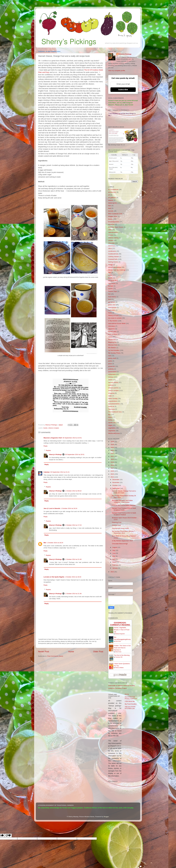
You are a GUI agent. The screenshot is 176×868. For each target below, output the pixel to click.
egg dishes (112, 283)
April (114, 559)
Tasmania (111, 409)
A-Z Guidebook (113, 190)
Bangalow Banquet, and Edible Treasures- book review (122, 501)
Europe (111, 286)
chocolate (111, 243)
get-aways (112, 302)
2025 (112, 445)
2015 (112, 474)
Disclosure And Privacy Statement (131, 698)
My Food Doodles (131, 704)
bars (110, 206)
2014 (112, 477)
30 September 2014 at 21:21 (60, 472)
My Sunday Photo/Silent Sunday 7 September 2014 (124, 532)
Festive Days (113, 291)
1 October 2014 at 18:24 (55, 543)
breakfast (111, 224)
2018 (112, 465)
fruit (109, 299)
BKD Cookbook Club (115, 214)
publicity (111, 369)
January (115, 568)
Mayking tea (112, 342)
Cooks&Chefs (113, 259)
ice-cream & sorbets (115, 318)
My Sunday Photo (114, 353)
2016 (112, 471)
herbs (110, 313)
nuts (110, 356)
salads (110, 380)
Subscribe (123, 90)
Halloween (112, 310)
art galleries (112, 198)
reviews (111, 377)
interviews (112, 326)
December (116, 480)
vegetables (112, 428)
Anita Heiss (118, 641)
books (45, 428)
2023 (112, 450)
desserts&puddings (115, 267)
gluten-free (112, 305)
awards (111, 200)
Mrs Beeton (112, 348)
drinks (110, 275)
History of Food (113, 315)
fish (109, 294)
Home (71, 652)
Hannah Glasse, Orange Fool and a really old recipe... (124, 492)
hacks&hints (112, 307)
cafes (110, 230)
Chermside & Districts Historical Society (122, 686)
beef (110, 208)
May (114, 556)
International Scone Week (117, 323)
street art (111, 406)
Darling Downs (113, 262)
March (115, 562)
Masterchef (112, 340)
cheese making (113, 238)
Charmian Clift (119, 657)
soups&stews (113, 401)
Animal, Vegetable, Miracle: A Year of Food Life (122, 630)
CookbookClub (113, 254)
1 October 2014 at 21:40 (73, 559)
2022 (112, 453)
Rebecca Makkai (119, 668)
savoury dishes (113, 382)
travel (110, 417)
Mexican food (113, 345)
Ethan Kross (118, 652)
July (114, 550)
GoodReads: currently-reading (120, 624)
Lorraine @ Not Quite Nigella (54, 577)
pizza (110, 364)
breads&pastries (114, 222)
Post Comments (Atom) (55, 656)
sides (110, 396)
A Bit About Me (130, 701)
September (116, 488)
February (116, 565)
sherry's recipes (54, 428)
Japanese (112, 329)
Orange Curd (116, 525)
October (115, 485)
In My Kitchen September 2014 (122, 541)
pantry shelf (112, 358)
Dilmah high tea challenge (117, 270)
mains (110, 337)
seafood (111, 385)
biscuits (111, 211)
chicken (111, 240)
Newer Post (44, 652)
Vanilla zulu (112, 423)
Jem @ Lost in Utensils (52, 508)
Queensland (112, 372)
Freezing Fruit (117, 522)
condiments (112, 251)
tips (109, 415)
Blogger (106, 817)
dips (110, 273)
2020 (112, 459)
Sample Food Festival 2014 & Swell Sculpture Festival (124, 514)
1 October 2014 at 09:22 (73, 491)
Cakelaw (47, 472)
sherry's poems (113, 388)
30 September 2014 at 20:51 (75, 454)
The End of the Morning (122, 655)
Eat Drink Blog (113, 281)
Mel (45, 543)
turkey (110, 420)
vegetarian (112, 431)
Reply (46, 446)
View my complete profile (117, 71)
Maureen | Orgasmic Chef (53, 438)
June (114, 553)
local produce (113, 334)
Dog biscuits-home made (120, 528)
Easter (110, 278)
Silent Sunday (113, 399)
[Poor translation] (8, 835)
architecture (112, 192)
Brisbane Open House (116, 227)
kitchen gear (112, 332)
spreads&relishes (114, 404)
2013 (112, 572)
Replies (48, 450)
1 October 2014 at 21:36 (73, 594)
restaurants (112, 374)
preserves (112, 366)
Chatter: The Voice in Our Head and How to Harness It (122, 648)
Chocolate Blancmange (120, 544)
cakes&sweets (113, 232)
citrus (110, 248)
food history (112, 297)
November (116, 482)
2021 (112, 456)
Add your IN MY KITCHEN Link (130, 708)
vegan (110, 425)
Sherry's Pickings (56, 454)
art (109, 195)
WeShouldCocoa (114, 433)
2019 (112, 462)
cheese (111, 235)
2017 (112, 468)
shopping (111, 393)
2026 (112, 442)
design (110, 265)
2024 (112, 448)
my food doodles (114, 350)
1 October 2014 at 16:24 (69, 508)
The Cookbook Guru (115, 412)
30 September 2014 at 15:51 (72, 438)
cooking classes (114, 257)
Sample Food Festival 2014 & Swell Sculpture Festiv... (124, 509)
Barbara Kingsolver (120, 634)
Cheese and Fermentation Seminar (124, 505)
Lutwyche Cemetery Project (117, 688)
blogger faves (113, 216)
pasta (110, 361)
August (115, 547)
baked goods (113, 203)
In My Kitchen (113, 321)
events (110, 289)
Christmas (112, 246)
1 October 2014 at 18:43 (73, 577)
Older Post (98, 652)
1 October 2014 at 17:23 (73, 525)
